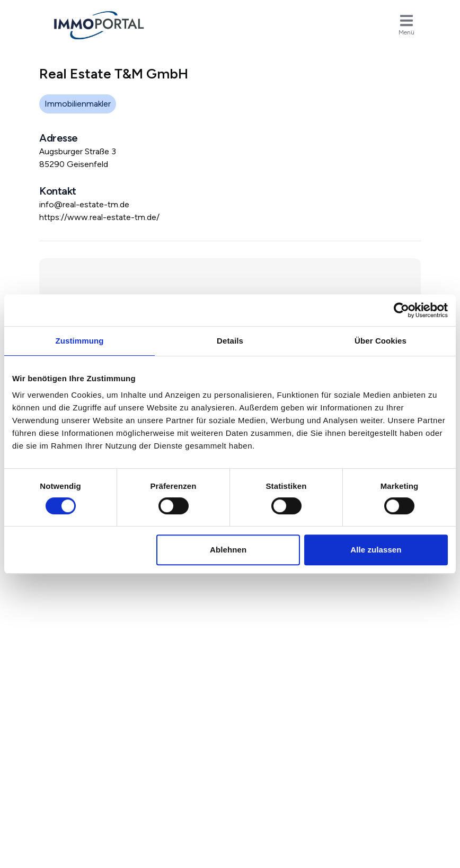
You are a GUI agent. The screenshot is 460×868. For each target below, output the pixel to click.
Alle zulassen (376, 550)
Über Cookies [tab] (381, 341)
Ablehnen (228, 550)
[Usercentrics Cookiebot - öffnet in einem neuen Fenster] (401, 310)
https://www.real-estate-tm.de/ (99, 217)
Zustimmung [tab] (80, 341)
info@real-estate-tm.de (84, 204)
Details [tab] (230, 341)
